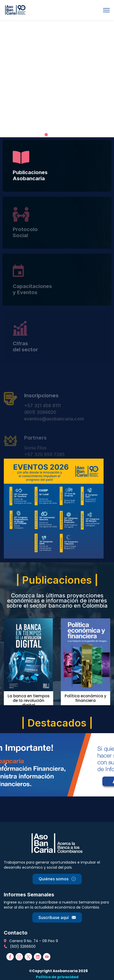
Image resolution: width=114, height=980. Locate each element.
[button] (46, 135)
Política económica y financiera (85, 698)
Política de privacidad (57, 977)
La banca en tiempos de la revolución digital (29, 700)
